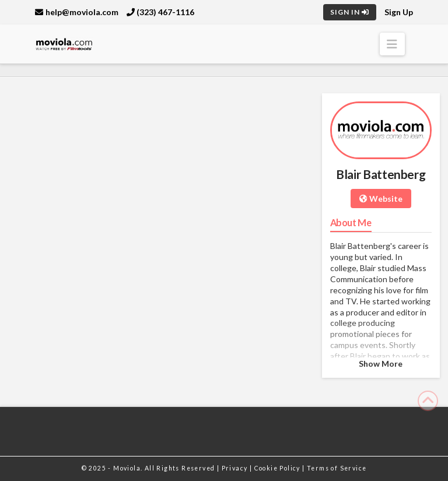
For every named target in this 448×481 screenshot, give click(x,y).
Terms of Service (337, 468)
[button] (392, 44)
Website (381, 199)
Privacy (236, 468)
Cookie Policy (279, 468)
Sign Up (399, 12)
